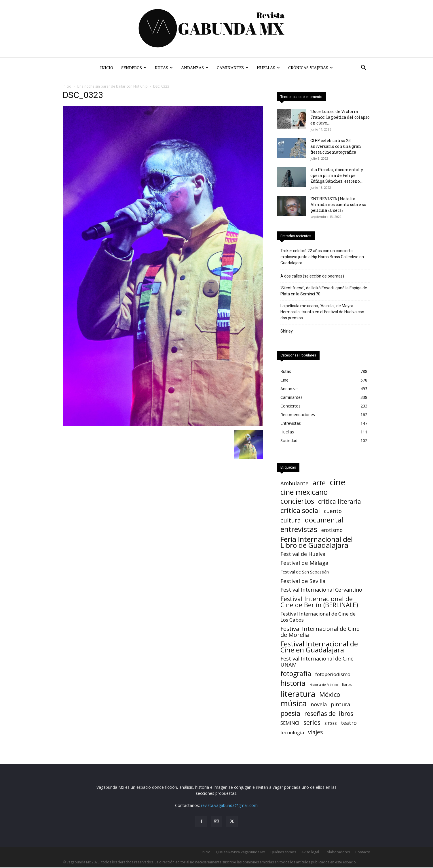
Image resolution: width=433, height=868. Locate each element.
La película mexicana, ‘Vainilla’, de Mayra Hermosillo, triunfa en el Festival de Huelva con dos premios (322, 312)
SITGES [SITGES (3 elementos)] (331, 723)
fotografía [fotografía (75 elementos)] (296, 674)
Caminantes (233, 68)
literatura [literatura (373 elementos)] (298, 694)
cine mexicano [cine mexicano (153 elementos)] (304, 492)
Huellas (268, 68)
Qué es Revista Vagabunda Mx (240, 852)
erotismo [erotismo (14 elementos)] (332, 530)
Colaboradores (337, 852)
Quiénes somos (283, 852)
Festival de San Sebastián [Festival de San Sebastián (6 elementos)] (305, 572)
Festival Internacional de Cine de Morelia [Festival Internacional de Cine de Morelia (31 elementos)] (320, 632)
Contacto (363, 852)
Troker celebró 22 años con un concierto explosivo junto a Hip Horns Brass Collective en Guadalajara (322, 257)
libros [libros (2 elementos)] (347, 685)
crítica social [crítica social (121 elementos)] (300, 510)
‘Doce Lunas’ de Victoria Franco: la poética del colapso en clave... (340, 117)
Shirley (287, 331)
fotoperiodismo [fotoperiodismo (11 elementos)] (333, 674)
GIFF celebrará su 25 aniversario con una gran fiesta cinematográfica (336, 146)
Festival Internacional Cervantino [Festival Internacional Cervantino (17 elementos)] (321, 590)
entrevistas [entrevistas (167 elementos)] (299, 529)
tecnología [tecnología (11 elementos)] (292, 732)
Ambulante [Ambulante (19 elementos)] (295, 483)
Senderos (134, 68)
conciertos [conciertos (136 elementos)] (297, 501)
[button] (363, 68)
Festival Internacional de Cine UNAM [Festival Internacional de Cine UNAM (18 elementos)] (317, 662)
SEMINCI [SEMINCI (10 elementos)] (290, 723)
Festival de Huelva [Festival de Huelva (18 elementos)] (303, 554)
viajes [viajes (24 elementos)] (315, 732)
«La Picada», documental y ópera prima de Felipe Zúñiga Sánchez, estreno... (337, 175)
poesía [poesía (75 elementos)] (290, 713)
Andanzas (195, 68)
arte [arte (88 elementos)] (319, 483)
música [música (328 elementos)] (294, 703)
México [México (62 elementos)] (330, 694)
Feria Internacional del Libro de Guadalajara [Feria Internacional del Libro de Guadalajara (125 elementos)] (317, 542)
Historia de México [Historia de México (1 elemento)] (324, 685)
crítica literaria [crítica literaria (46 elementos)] (340, 501)
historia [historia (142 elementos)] (293, 683)
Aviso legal (310, 852)
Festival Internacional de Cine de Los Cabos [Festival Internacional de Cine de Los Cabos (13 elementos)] (318, 617)
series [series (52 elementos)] (312, 722)
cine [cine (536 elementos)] (338, 482)
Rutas (164, 68)
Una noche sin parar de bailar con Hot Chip (112, 86)
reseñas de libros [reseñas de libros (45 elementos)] (329, 713)
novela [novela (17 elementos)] (319, 704)
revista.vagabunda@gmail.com (229, 805)
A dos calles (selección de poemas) (312, 276)
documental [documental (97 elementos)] (324, 520)
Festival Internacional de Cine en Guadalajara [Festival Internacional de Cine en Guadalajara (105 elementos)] (319, 647)
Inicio (107, 68)
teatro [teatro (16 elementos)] (349, 723)
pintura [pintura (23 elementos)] (341, 704)
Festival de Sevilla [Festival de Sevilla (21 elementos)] (303, 581)
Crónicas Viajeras (310, 68)
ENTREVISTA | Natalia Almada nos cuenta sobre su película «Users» (338, 204)
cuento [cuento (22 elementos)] (333, 511)
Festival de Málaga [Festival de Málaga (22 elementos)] (304, 563)
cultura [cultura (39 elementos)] (291, 520)
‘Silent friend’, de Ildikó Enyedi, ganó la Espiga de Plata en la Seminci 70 (324, 291)
